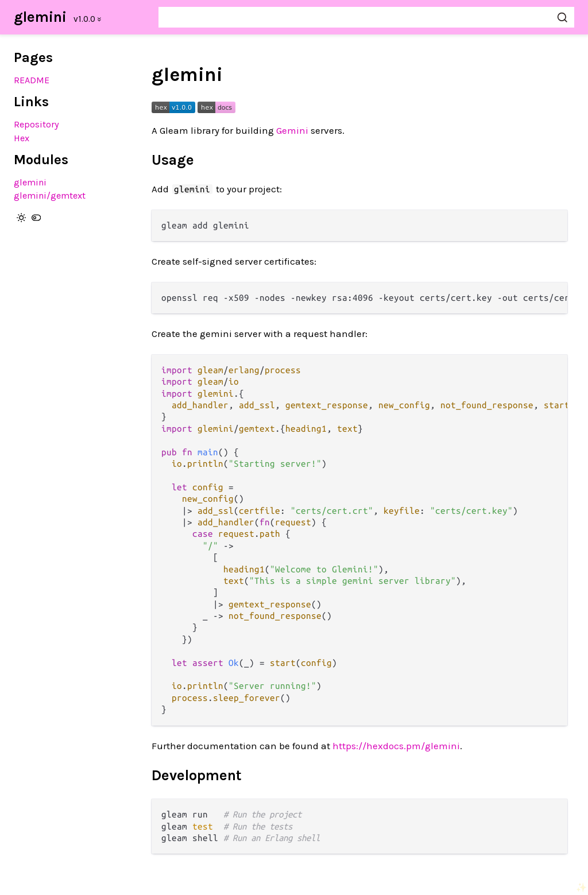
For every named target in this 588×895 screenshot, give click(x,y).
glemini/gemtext (50, 195)
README (32, 80)
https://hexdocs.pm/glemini (396, 746)
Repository (36, 124)
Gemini (292, 130)
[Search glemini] (366, 17)
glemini (40, 17)
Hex (22, 138)
